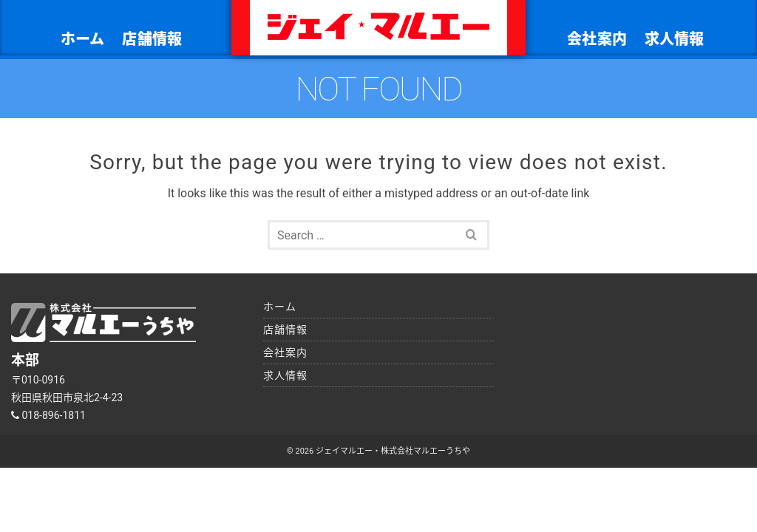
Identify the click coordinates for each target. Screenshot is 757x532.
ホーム (83, 39)
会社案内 (597, 39)
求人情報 (675, 39)
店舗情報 (152, 39)
